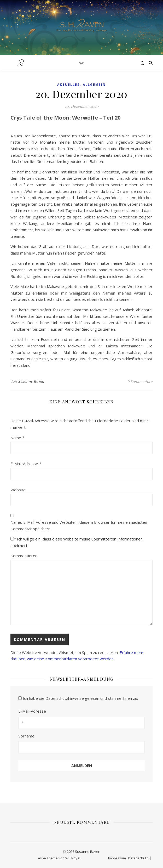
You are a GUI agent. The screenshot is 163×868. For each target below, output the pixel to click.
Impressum (117, 858)
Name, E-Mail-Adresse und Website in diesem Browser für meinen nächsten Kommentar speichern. (79, 525)
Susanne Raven (31, 381)
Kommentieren (24, 556)
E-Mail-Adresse (26, 464)
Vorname (26, 736)
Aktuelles (68, 85)
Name (17, 438)
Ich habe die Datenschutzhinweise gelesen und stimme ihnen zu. (80, 698)
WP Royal (73, 858)
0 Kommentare (140, 381)
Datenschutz (138, 858)
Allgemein (94, 85)
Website (18, 490)
